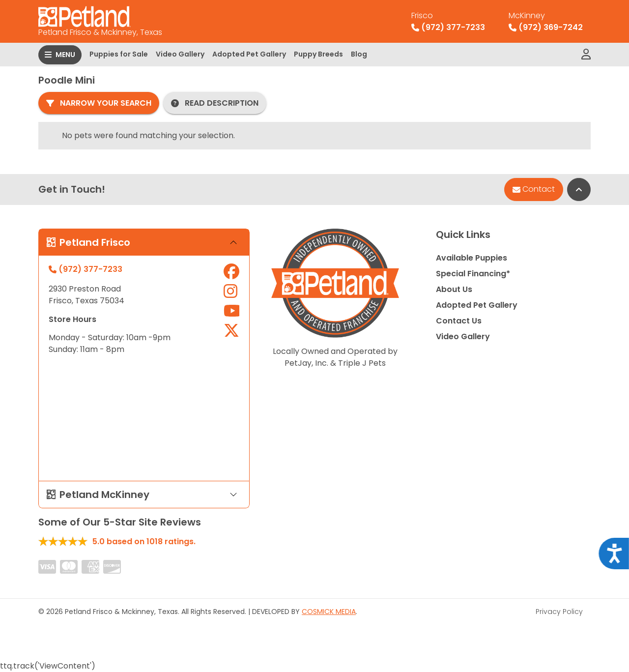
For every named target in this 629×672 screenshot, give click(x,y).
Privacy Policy (559, 612)
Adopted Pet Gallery (249, 54)
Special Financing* (473, 274)
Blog (359, 54)
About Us (454, 289)
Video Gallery (180, 54)
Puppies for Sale (119, 54)
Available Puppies (472, 258)
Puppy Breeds (318, 54)
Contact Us (459, 321)
